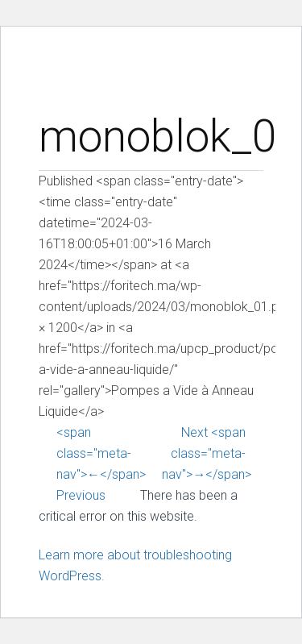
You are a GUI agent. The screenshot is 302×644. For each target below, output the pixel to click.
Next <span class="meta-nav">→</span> (207, 453)
